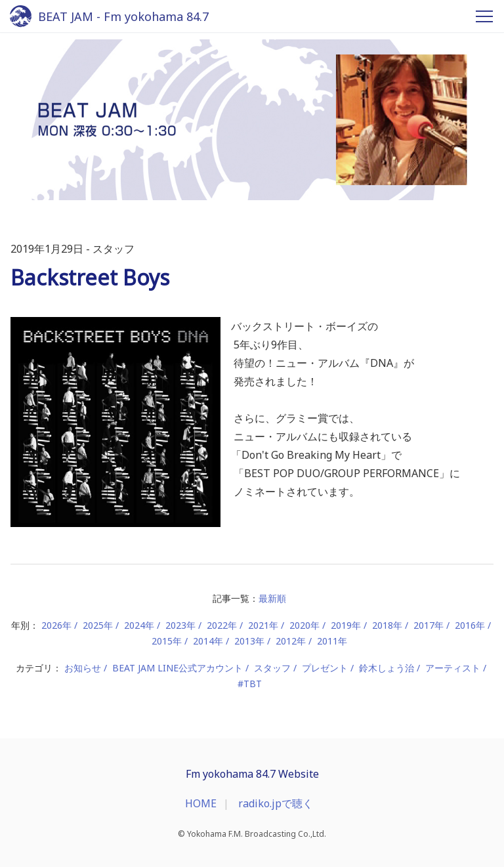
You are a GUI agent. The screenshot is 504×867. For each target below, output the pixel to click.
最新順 (272, 598)
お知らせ (83, 668)
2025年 (98, 625)
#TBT (250, 684)
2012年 (291, 641)
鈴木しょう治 (387, 668)
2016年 (470, 625)
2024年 (139, 625)
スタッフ (272, 668)
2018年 (387, 625)
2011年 (332, 641)
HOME (201, 803)
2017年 (429, 625)
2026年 (56, 625)
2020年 (304, 625)
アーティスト (453, 668)
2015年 (167, 641)
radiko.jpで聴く (276, 803)
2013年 (249, 641)
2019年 (346, 625)
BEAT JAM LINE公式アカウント (178, 668)
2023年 (180, 625)
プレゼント (325, 668)
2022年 (222, 625)
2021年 (263, 625)
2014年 (208, 641)
